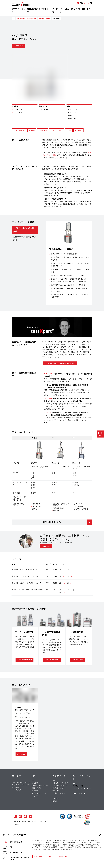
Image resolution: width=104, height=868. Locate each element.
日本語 (82, 3)
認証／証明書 (37, 788)
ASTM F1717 (49, 374)
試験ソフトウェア (58, 130)
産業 (54, 781)
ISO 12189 (48, 399)
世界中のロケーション (40, 793)
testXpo (75, 783)
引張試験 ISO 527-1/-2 (60, 783)
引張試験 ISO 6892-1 (60, 786)
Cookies (16, 824)
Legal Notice (43, 822)
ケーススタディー (79, 794)
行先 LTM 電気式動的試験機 (54, 660)
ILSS (54, 796)
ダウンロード (19, 46)
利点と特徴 (44, 130)
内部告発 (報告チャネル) (41, 786)
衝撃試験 (56, 791)
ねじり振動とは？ (20, 130)
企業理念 (35, 783)
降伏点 (55, 801)
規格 (70, 130)
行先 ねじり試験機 (78, 660)
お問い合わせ (47, 546)
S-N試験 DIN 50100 (59, 793)
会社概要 (35, 791)
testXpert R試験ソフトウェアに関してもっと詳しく (61, 363)
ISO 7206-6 (48, 413)
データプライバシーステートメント (25, 822)
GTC (34, 781)
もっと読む (22, 754)
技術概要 (79, 130)
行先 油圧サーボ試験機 (25, 660)
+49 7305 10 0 (17, 790)
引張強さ (56, 798)
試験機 (33, 130)
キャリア (35, 796)
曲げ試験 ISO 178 (58, 788)
